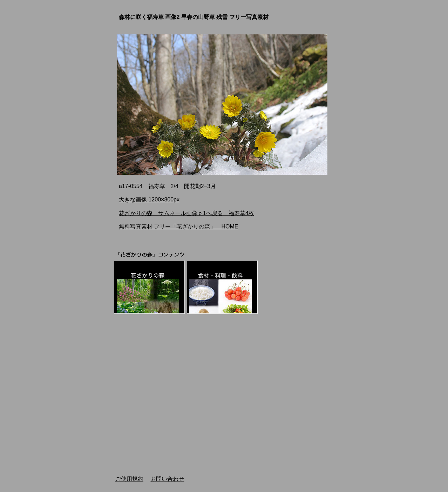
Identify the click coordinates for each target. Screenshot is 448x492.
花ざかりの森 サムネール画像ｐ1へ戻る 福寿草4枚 (186, 213)
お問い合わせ (167, 479)
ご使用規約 (129, 479)
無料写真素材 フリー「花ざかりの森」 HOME (178, 227)
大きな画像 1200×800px (149, 200)
